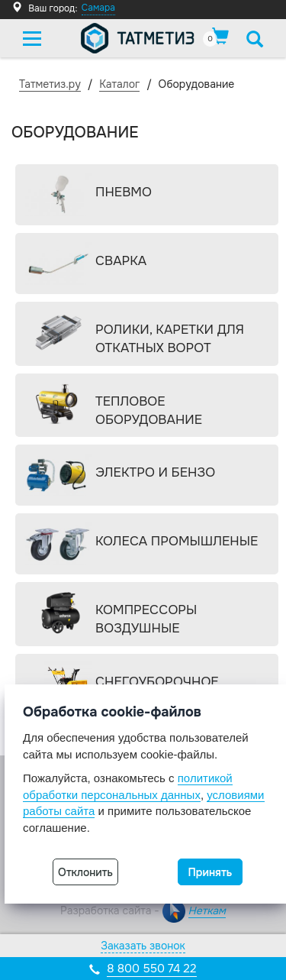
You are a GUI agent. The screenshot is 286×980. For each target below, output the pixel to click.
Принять (210, 872)
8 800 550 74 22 (151, 969)
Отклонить (85, 872)
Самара (98, 8)
